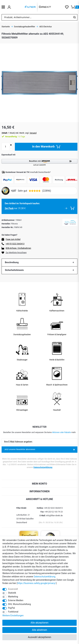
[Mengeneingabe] (6, 147)
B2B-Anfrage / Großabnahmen (18, 248)
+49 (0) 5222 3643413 (15, 244)
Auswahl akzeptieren (39, 637)
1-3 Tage (15, 137)
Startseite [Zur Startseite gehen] (6, 27)
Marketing (13, 597)
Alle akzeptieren (40, 623)
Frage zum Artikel (13, 239)
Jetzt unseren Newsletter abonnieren (39, 449)
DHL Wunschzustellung (19, 604)
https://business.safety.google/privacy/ (37, 583)
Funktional (13, 612)
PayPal (11, 608)
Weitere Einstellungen (13, 615)
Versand (33, 133)
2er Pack (9, 208)
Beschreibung (12, 262)
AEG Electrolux (46, 27)
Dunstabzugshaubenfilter (25, 27)
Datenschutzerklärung (43, 467)
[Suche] (74, 17)
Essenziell (13, 589)
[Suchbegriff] (37, 17)
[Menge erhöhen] (11, 145)
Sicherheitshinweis (14, 270)
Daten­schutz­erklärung (45, 577)
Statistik (12, 593)
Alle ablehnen (39, 630)
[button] (39, 163)
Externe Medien (16, 600)
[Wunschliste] (68, 7)
